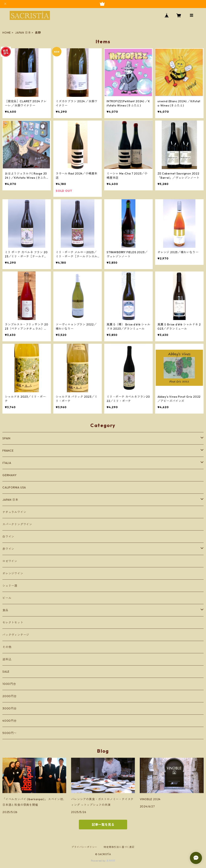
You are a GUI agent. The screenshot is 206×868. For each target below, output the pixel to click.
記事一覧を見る (103, 825)
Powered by (103, 861)
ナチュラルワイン (14, 512)
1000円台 (9, 684)
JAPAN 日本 (23, 33)
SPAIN (6, 438)
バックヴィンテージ (16, 635)
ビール (7, 598)
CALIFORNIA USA (14, 487)
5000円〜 (10, 733)
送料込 (7, 659)
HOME (7, 33)
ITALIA (7, 463)
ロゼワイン (10, 561)
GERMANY (10, 475)
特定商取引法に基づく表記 (119, 847)
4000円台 (10, 721)
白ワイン (8, 537)
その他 (7, 647)
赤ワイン (8, 549)
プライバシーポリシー (84, 847)
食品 (5, 610)
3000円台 (10, 708)
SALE (6, 672)
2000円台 (10, 696)
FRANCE (8, 451)
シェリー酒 (10, 586)
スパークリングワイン (17, 524)
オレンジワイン (13, 573)
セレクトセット (13, 622)
